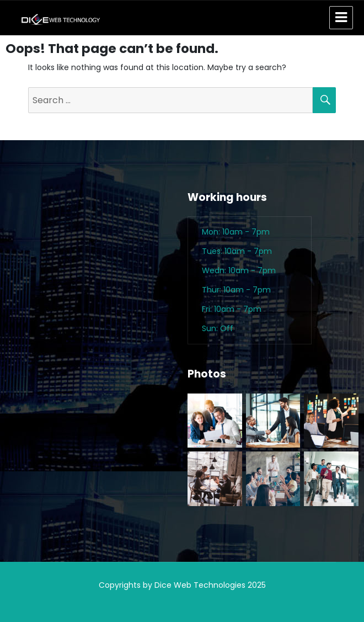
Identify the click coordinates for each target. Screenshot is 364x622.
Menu (341, 18)
